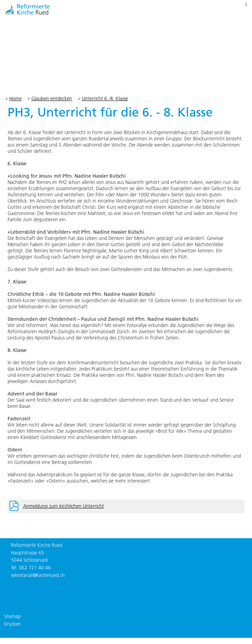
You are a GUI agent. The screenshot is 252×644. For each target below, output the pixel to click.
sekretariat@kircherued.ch (38, 575)
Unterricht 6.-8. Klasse (105, 99)
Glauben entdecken (52, 99)
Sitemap (12, 616)
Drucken (12, 624)
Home (16, 99)
